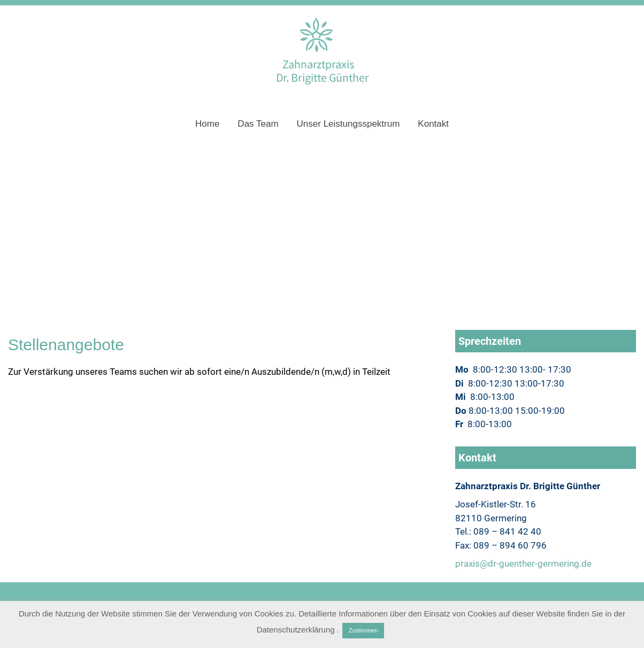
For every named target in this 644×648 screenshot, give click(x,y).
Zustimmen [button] (363, 630)
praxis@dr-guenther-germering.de (523, 564)
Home (207, 124)
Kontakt (433, 124)
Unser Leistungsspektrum (348, 124)
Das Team (258, 124)
